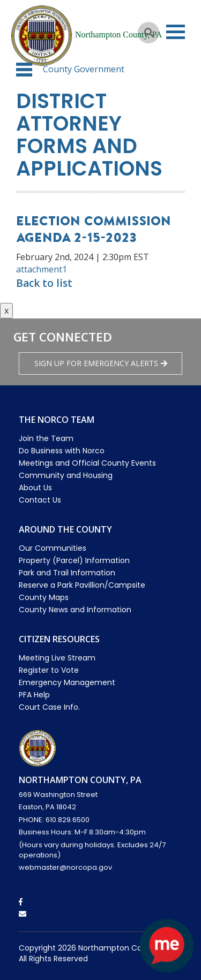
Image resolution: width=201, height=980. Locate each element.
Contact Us (40, 500)
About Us (35, 488)
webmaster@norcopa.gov (65, 867)
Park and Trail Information (67, 573)
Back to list (44, 283)
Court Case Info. (49, 707)
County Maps (44, 597)
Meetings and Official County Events (87, 463)
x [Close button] (6, 310)
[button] (24, 70)
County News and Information (75, 610)
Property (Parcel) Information (74, 560)
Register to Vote (49, 670)
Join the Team (46, 438)
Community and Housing (66, 475)
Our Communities (53, 548)
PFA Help (34, 695)
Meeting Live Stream (57, 658)
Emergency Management (67, 682)
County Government (84, 69)
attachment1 (42, 269)
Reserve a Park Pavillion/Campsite (82, 585)
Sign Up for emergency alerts (101, 363)
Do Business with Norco (62, 451)
